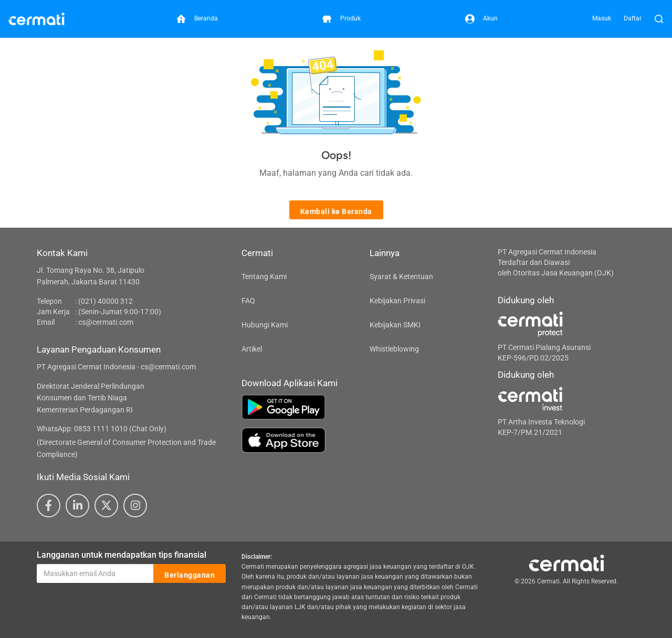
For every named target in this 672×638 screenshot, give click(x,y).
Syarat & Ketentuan (401, 277)
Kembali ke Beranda (336, 210)
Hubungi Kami (265, 325)
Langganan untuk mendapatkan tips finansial (122, 555)
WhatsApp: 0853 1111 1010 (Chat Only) (102, 429)
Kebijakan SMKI (395, 325)
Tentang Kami (264, 277)
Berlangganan (190, 574)
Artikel (252, 349)
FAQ (248, 301)
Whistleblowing (394, 349)
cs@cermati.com (106, 322)
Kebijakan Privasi (397, 301)
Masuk (602, 18)
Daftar (633, 18)
